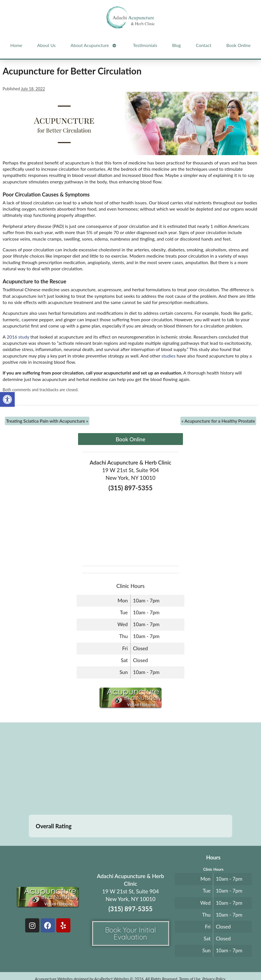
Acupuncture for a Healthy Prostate (218, 421)
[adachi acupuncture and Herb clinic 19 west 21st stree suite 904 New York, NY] (130, 769)
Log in (143, 962)
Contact (203, 45)
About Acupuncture (90, 45)
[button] (7, 399)
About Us (47, 45)
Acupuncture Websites (54, 951)
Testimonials (145, 45)
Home (16, 45)
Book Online (238, 45)
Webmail (121, 962)
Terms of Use (190, 951)
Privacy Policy (214, 951)
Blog (177, 45)
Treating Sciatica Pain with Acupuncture (47, 421)
